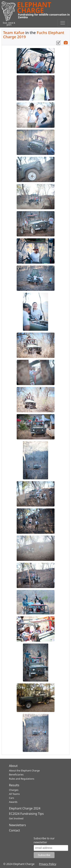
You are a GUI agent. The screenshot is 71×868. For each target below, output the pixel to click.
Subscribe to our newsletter (44, 840)
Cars (12, 798)
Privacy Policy (48, 864)
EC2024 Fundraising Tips (26, 814)
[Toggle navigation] (63, 23)
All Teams (14, 794)
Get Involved (16, 818)
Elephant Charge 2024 (25, 808)
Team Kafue (14, 33)
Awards (13, 802)
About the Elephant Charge (25, 770)
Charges (14, 790)
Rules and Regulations (22, 779)
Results (14, 785)
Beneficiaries (16, 774)
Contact (15, 830)
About (13, 766)
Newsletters (18, 825)
